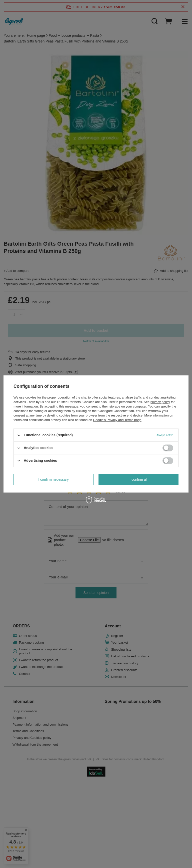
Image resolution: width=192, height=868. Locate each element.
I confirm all (138, 479)
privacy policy (160, 402)
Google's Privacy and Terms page (117, 420)
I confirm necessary (53, 479)
